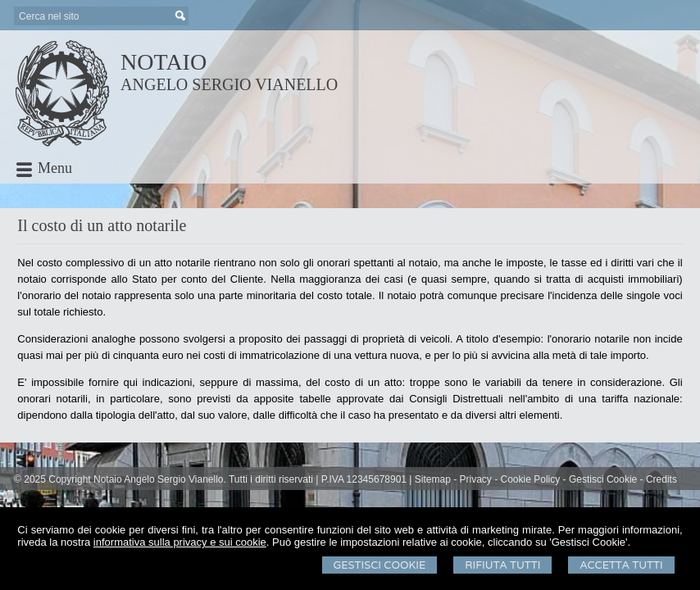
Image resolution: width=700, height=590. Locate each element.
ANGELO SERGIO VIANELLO (229, 84)
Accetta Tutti (621, 565)
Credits (661, 479)
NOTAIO (164, 62)
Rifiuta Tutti (502, 565)
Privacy (476, 479)
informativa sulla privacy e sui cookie (180, 542)
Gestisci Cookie (380, 565)
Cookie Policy (531, 479)
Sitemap (433, 479)
